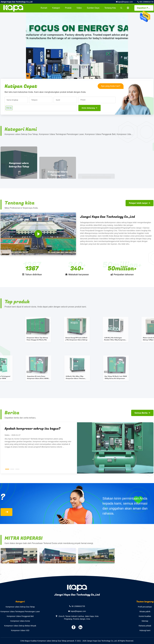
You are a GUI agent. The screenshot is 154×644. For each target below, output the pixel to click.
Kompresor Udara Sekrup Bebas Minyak (20, 626)
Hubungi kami (145, 630)
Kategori (56, 8)
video (79, 8)
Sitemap (145, 621)
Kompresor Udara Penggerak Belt (20, 616)
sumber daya (93, 8)
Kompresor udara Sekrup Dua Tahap (20, 607)
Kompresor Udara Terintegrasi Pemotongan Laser (20, 612)
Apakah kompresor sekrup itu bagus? (33, 429)
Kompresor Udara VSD (20, 630)
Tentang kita (110, 8)
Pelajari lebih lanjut (138, 203)
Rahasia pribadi (145, 626)
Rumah (44, 8)
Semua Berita (141, 413)
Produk (68, 8)
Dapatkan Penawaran (145, 8)
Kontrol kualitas (145, 616)
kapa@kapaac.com (125, 2)
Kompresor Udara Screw (20, 621)
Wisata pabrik (145, 612)
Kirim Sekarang (88, 108)
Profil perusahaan (145, 607)
